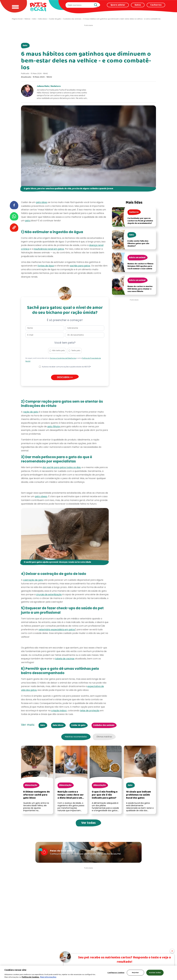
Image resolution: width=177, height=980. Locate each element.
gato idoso (42, 202)
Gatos (138, 5)
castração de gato (33, 580)
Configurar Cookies (116, 973)
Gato (25, 46)
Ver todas (88, 824)
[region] (88, 973)
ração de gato (31, 412)
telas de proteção (90, 711)
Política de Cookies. (31, 977)
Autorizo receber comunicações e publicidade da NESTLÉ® (66, 367)
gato (28, 221)
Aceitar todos (155, 973)
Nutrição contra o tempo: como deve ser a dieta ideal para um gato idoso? (71, 797)
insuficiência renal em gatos (49, 249)
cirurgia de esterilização (49, 594)
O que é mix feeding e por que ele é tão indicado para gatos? (105, 796)
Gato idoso (58, 725)
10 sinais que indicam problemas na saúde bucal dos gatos (138, 796)
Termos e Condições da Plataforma (63, 358)
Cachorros (156, 5)
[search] (80, 5)
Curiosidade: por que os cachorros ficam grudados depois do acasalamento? (140, 221)
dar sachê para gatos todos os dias (62, 467)
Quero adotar (118, 5)
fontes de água (46, 266)
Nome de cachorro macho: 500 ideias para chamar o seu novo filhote (140, 289)
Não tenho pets (59, 351)
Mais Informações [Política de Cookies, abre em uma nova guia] (48, 977)
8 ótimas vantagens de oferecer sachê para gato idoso (37, 796)
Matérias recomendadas (75, 737)
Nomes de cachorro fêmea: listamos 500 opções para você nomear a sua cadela (140, 266)
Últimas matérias (106, 737)
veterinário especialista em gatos (57, 630)
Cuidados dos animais (104, 725)
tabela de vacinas (65, 659)
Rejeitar (135, 973)
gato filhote (54, 426)
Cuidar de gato (78, 725)
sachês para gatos (80, 266)
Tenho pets (76, 351)
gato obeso (41, 496)
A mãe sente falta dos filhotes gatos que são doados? (138, 244)
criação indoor (59, 711)
